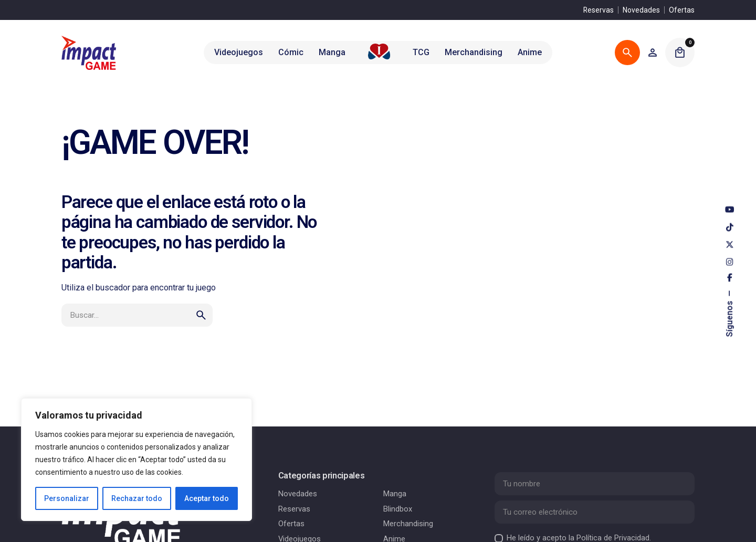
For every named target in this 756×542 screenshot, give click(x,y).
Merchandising (408, 524)
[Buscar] (627, 53)
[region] (136, 460)
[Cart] (680, 53)
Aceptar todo (207, 498)
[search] (201, 315)
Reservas (598, 10)
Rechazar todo (137, 498)
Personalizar (67, 498)
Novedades (641, 10)
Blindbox (398, 509)
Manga (395, 494)
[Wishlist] (653, 53)
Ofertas (682, 10)
